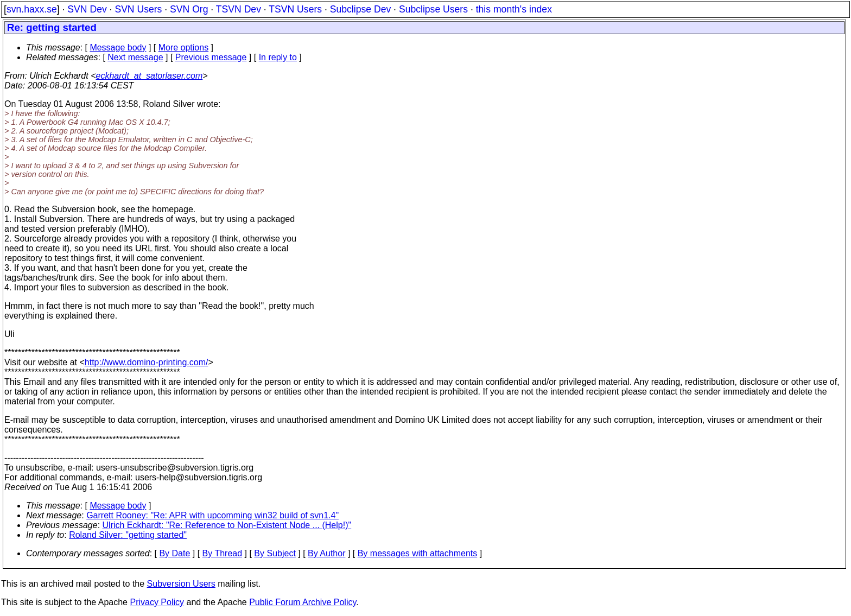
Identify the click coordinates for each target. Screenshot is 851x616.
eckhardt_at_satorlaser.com (149, 76)
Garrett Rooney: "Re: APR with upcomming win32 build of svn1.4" (212, 515)
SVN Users (138, 9)
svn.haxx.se (32, 9)
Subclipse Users (433, 9)
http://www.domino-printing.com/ (147, 362)
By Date (174, 553)
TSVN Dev (239, 9)
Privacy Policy (157, 602)
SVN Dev (87, 9)
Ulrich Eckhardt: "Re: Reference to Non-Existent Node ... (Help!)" (227, 525)
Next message (135, 57)
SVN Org (189, 9)
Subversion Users (181, 584)
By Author (326, 553)
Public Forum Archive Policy (303, 602)
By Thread (223, 553)
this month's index (514, 9)
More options (184, 47)
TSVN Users (295, 9)
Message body (118, 47)
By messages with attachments (418, 553)
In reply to (278, 57)
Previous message (211, 57)
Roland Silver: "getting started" (128, 535)
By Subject (275, 553)
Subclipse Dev (360, 9)
